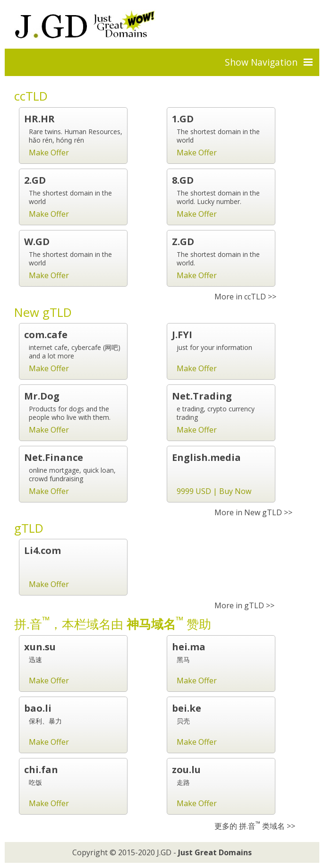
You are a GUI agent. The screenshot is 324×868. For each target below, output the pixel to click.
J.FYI (182, 335)
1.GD (183, 119)
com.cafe (46, 335)
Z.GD (183, 242)
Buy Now (235, 491)
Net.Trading (202, 396)
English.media (206, 457)
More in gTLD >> (244, 605)
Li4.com (43, 550)
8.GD (183, 180)
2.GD (35, 180)
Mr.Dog (42, 396)
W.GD (37, 242)
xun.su (40, 647)
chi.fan (41, 770)
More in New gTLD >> (253, 512)
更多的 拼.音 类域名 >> (255, 826)
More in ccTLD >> (245, 297)
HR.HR (39, 119)
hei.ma (189, 647)
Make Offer (49, 153)
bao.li (38, 708)
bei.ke (187, 708)
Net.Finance (54, 457)
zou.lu (186, 770)
